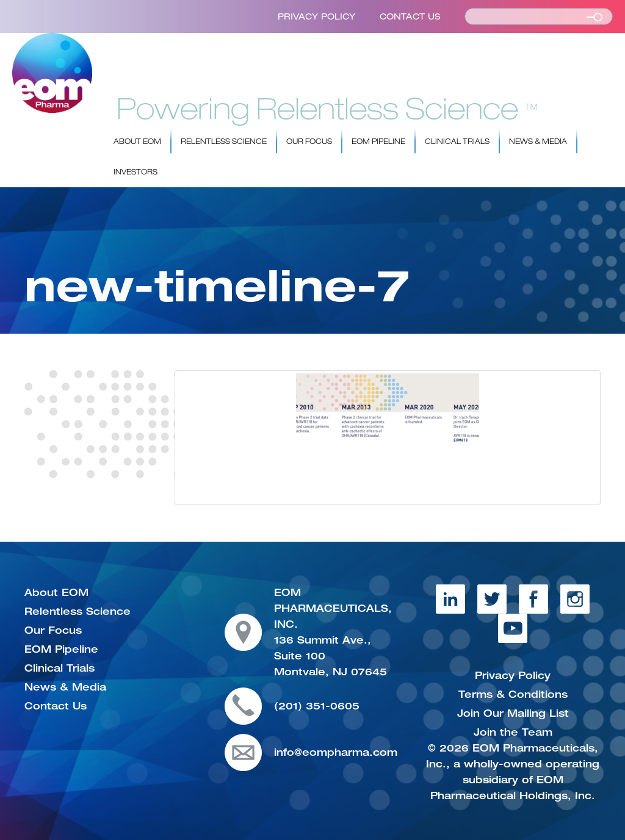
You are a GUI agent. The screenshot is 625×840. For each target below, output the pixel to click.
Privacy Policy (316, 16)
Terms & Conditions (513, 694)
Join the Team (513, 732)
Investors (135, 172)
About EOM (137, 142)
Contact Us (410, 16)
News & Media (538, 142)
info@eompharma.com (336, 752)
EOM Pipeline (378, 142)
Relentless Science (224, 142)
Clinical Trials (457, 142)
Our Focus (309, 142)
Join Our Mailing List (513, 713)
